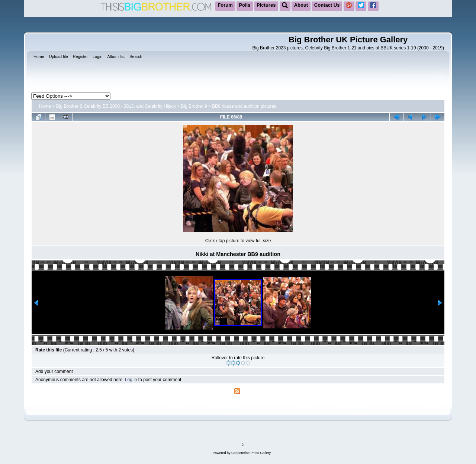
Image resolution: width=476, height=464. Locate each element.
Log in (131, 380)
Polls (245, 5)
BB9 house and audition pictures (244, 106)
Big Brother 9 (194, 106)
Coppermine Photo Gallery (251, 453)
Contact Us (327, 5)
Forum (225, 5)
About (301, 5)
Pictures (266, 5)
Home (45, 106)
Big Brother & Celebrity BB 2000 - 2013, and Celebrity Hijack (116, 106)
